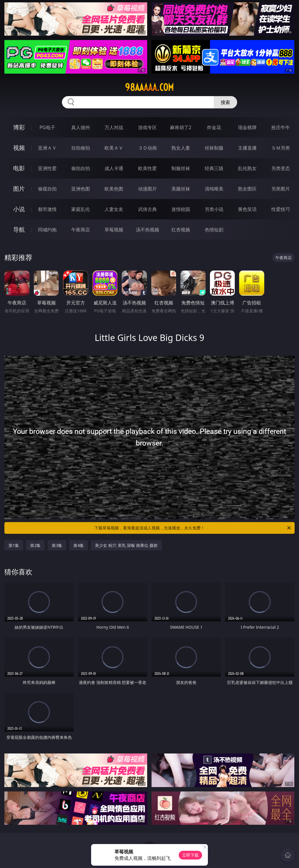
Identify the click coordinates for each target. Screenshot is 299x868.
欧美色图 (114, 189)
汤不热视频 (147, 230)
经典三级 (214, 168)
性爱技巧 (281, 209)
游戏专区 (147, 127)
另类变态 (281, 168)
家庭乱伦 (81, 209)
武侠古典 (147, 209)
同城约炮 (47, 230)
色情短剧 (214, 230)
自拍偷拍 (81, 148)
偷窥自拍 (47, 189)
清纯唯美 (214, 189)
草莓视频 (114, 230)
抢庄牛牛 (281, 127)
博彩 (19, 127)
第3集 (57, 545)
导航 (19, 229)
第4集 (79, 545)
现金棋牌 (247, 127)
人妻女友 (114, 209)
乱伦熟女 (247, 168)
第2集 (35, 545)
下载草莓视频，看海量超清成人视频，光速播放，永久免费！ (193, 528)
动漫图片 (147, 189)
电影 (19, 168)
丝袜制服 (214, 148)
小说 (19, 209)
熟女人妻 (181, 148)
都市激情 (47, 209)
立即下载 (190, 855)
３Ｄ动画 (147, 148)
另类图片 (281, 189)
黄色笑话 (247, 209)
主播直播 (247, 148)
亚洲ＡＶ (47, 148)
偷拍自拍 (81, 168)
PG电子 (47, 127)
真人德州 (81, 127)
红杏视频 (181, 230)
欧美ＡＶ (114, 148)
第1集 (14, 545)
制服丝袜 (181, 168)
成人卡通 (114, 168)
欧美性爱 (147, 168)
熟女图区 (247, 189)
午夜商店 (81, 230)
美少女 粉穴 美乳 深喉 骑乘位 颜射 (126, 545)
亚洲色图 (81, 189)
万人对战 (114, 127)
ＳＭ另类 (281, 148)
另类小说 (214, 209)
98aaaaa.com (149, 87)
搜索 (225, 102)
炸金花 (214, 127)
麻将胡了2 (181, 127)
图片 (19, 189)
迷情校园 (181, 209)
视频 (19, 148)
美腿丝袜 (181, 189)
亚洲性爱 (47, 168)
